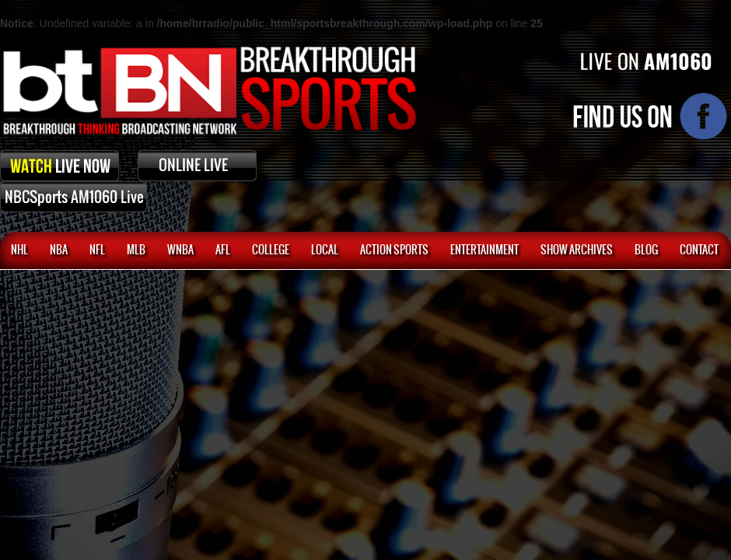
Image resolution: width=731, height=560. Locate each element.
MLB (136, 250)
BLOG (646, 250)
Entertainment (484, 250)
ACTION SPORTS (394, 250)
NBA (59, 250)
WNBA (180, 250)
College (271, 250)
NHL (19, 250)
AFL (223, 250)
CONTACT (699, 250)
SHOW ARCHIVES (577, 250)
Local (325, 250)
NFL (97, 250)
